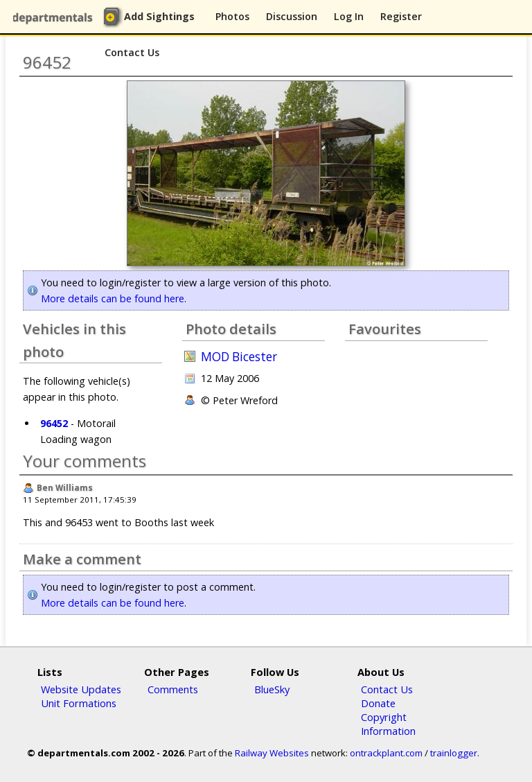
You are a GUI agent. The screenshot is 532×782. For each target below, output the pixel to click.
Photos (232, 16)
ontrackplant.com (386, 753)
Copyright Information (388, 724)
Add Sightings (159, 16)
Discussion (292, 16)
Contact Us (132, 52)
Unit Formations (79, 703)
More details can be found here (113, 298)
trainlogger (454, 753)
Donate (378, 703)
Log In (349, 16)
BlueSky (272, 689)
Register (401, 16)
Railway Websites (272, 753)
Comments (173, 689)
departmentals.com (55, 17)
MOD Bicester (239, 357)
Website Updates (81, 689)
